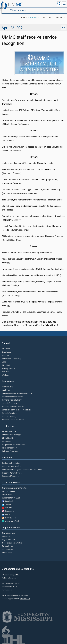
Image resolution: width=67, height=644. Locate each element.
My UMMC (6, 363)
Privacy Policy (8, 543)
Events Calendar (9, 489)
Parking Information (10, 366)
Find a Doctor (7, 439)
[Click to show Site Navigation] (64, 4)
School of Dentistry (10, 401)
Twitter (7, 502)
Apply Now (6, 387)
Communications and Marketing (15, 485)
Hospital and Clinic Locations (14, 442)
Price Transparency (10, 445)
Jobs (4, 359)
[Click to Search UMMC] (59, 4)
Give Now (6, 353)
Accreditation (7, 384)
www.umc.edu (7, 587)
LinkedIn (7, 512)
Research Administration (12, 470)
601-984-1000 (23, 593)
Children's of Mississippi (11, 432)
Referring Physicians (10, 448)
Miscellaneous (42, 4)
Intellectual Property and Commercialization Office (22, 467)
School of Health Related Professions (17, 407)
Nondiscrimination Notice (12, 540)
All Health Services (9, 429)
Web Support (7, 550)
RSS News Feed (10, 515)
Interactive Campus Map (12, 356)
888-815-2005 (25, 596)
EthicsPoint (7, 534)
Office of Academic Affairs (12, 394)
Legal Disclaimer (9, 537)
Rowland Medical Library (12, 397)
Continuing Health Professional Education (19, 391)
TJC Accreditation (9, 547)
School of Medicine (10, 410)
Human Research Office (11, 464)
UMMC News (7, 492)
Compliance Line (9, 530)
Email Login (7, 349)
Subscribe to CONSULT (11, 495)
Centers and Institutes (11, 460)
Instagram (8, 508)
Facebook (8, 498)
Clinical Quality (8, 435)
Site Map (6, 369)
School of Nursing (9, 414)
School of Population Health (13, 417)
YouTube (7, 505)
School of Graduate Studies (13, 404)
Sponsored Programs (11, 473)
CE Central (6, 346)
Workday (6, 372)
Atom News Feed (10, 518)
